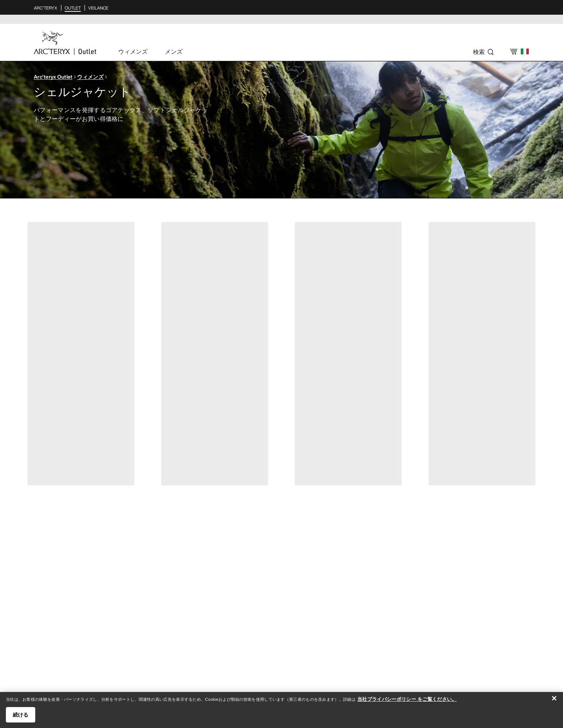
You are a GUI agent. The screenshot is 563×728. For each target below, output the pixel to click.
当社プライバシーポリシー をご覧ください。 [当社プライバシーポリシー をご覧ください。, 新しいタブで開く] (407, 703)
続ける (21, 719)
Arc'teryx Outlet (53, 77)
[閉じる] (554, 702)
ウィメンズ (90, 77)
